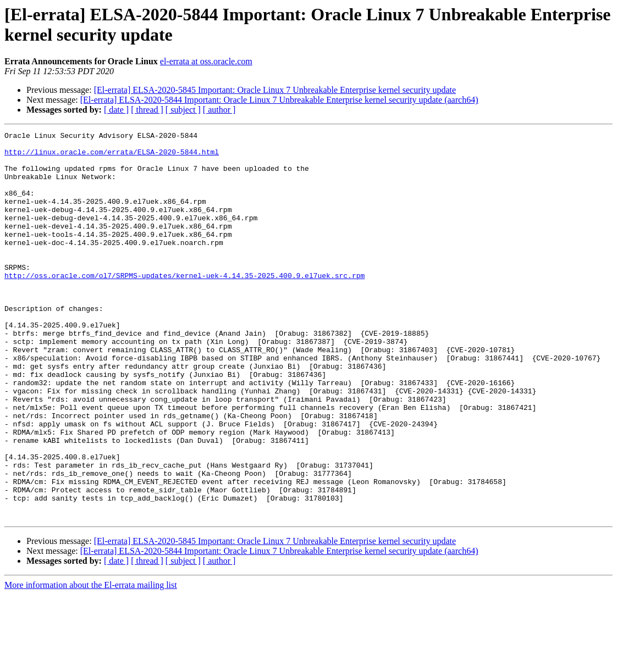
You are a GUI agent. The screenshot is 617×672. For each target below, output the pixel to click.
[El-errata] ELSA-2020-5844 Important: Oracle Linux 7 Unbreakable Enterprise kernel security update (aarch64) (279, 100)
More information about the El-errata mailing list (91, 662)
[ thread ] (147, 110)
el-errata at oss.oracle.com (206, 61)
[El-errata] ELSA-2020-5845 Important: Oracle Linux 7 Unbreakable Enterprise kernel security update (275, 90)
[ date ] (116, 110)
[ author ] (219, 110)
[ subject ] (183, 110)
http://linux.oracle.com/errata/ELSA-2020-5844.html (112, 157)
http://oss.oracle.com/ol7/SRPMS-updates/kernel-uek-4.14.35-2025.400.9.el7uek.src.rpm (184, 305)
